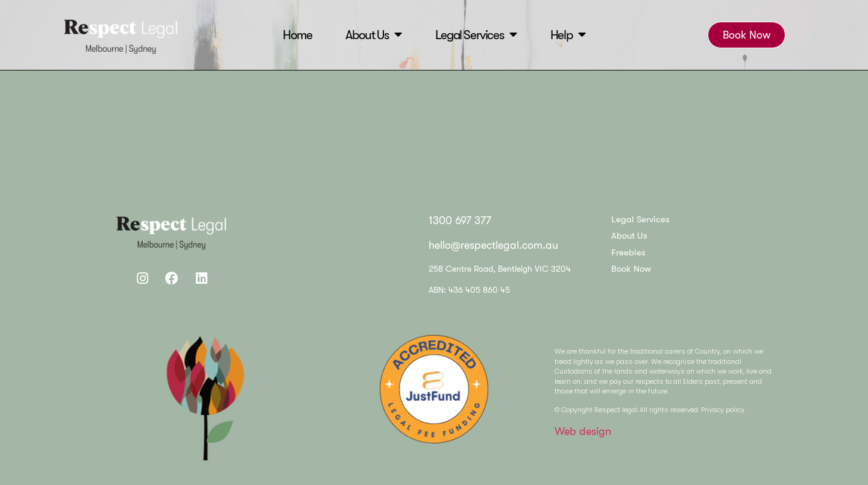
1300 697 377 (460, 221)
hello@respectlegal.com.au (493, 245)
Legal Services (476, 35)
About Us (373, 35)
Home (297, 35)
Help (568, 35)
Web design (583, 431)
